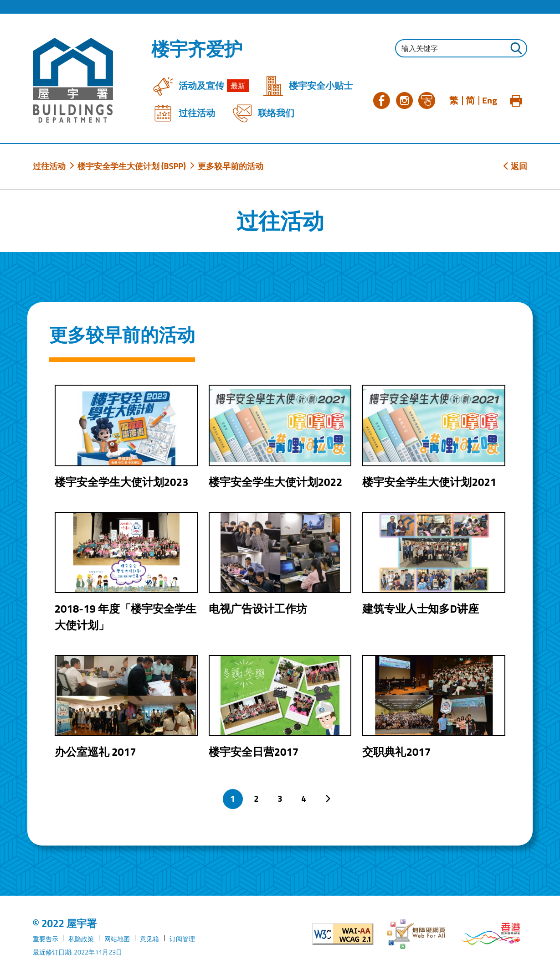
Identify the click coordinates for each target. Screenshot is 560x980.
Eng (490, 100)
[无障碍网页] (417, 934)
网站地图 (117, 939)
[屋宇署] (73, 80)
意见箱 (149, 939)
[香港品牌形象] (491, 934)
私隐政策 (81, 939)
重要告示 (46, 939)
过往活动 (49, 166)
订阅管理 (182, 939)
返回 (515, 166)
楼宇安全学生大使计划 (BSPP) (132, 166)
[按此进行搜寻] (516, 49)
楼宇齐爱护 (197, 49)
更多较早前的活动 (231, 166)
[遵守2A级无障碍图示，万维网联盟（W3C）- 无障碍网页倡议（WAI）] (343, 934)
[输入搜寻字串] (461, 48)
